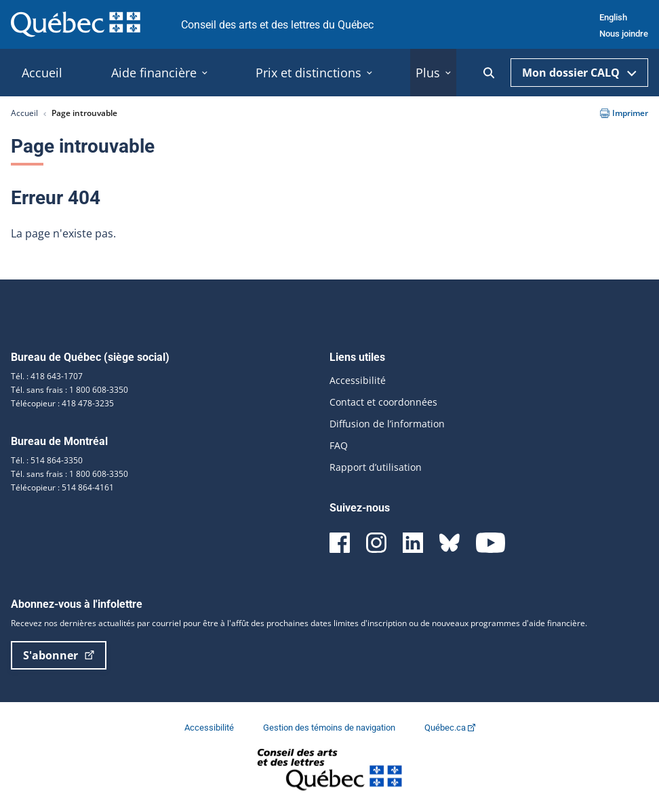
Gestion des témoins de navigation (330, 728)
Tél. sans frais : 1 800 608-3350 (69, 390)
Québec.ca (450, 728)
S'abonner (59, 655)
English (613, 17)
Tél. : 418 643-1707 (47, 376)
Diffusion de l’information (387, 424)
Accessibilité (358, 380)
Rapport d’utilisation (376, 467)
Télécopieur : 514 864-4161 (62, 487)
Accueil (24, 113)
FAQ (339, 445)
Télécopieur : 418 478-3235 (62, 403)
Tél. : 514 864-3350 (47, 460)
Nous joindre (624, 34)
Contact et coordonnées (383, 402)
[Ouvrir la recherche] (489, 73)
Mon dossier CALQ (579, 73)
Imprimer (624, 113)
